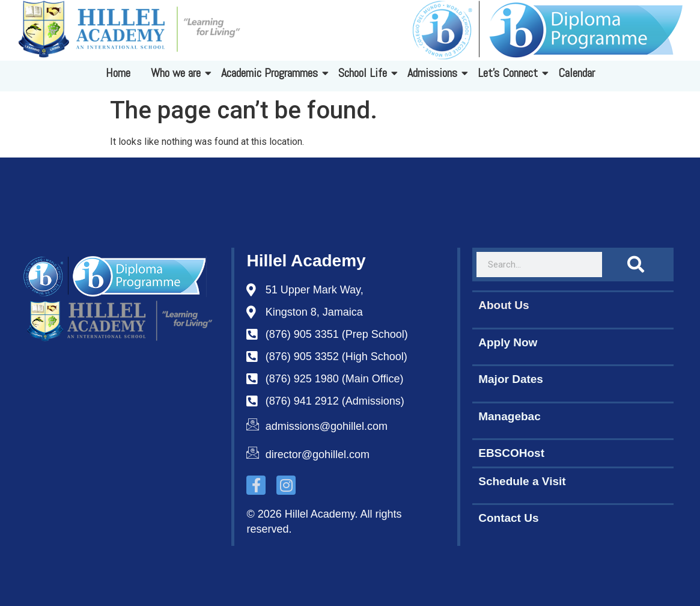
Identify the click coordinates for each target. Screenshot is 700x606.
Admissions (434, 73)
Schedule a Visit (522, 481)
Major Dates (511, 379)
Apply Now (508, 342)
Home (118, 73)
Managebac (509, 416)
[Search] (636, 265)
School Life (365, 73)
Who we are (178, 73)
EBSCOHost (511, 453)
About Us (504, 305)
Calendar (577, 73)
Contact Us (508, 518)
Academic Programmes (272, 73)
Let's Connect (510, 73)
